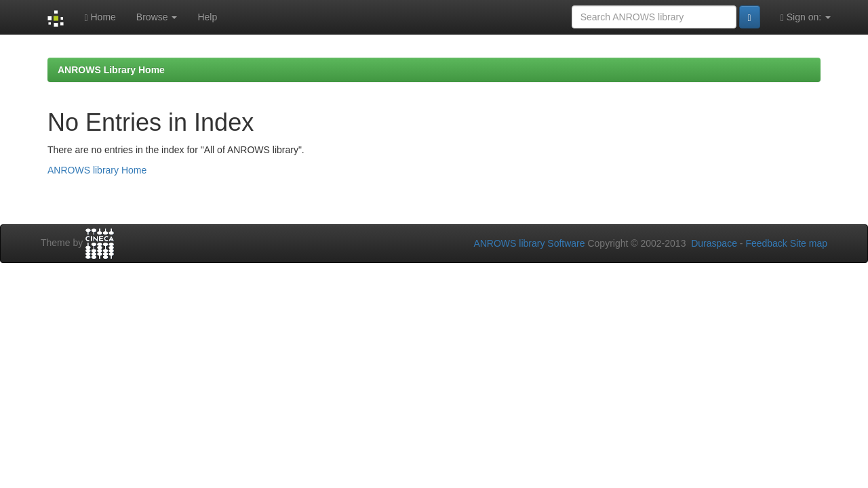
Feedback (766, 243)
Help (207, 17)
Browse (157, 17)
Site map (809, 243)
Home (100, 17)
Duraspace (714, 243)
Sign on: (806, 17)
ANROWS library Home (97, 170)
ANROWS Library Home (111, 70)
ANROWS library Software (529, 243)
